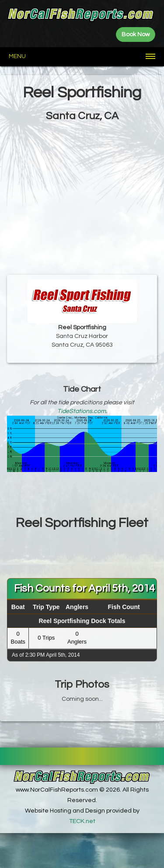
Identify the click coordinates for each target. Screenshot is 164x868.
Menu (17, 56)
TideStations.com (82, 411)
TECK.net (82, 821)
